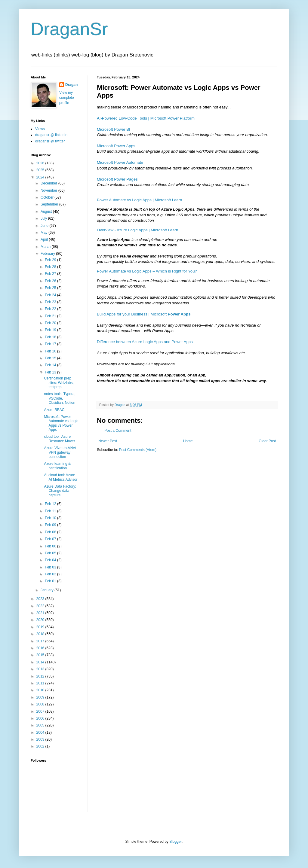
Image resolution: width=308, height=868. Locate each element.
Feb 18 (51, 337)
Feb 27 (51, 274)
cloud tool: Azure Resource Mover (59, 439)
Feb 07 (51, 539)
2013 (41, 669)
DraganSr (69, 29)
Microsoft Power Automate (120, 162)
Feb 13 (51, 372)
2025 (41, 170)
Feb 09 (51, 525)
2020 (41, 620)
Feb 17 (51, 344)
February (48, 254)
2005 (41, 725)
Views (40, 129)
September (50, 204)
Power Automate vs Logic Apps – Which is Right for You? (147, 271)
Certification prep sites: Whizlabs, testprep (59, 383)
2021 (41, 613)
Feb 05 (51, 553)
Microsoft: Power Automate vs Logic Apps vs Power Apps (61, 423)
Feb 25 (51, 288)
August (47, 212)
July (44, 218)
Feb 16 (51, 351)
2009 (41, 697)
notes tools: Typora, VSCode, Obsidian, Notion (60, 398)
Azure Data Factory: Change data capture (60, 491)
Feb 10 (51, 518)
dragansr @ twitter (50, 141)
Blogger (176, 842)
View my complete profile (67, 98)
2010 (41, 690)
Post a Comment (118, 431)
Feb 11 (51, 511)
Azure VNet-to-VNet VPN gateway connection (60, 452)
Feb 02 (51, 574)
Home (188, 441)
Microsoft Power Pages (117, 179)
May (45, 233)
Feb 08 (51, 532)
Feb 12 (51, 504)
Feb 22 (51, 309)
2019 (41, 627)
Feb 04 (51, 560)
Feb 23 (51, 302)
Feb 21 (51, 316)
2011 (41, 683)
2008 (41, 704)
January (48, 590)
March (46, 247)
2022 (41, 606)
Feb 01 (51, 581)
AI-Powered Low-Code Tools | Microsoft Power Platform (146, 118)
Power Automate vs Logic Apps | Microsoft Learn (139, 200)
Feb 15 (51, 358)
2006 (41, 718)
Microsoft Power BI (114, 129)
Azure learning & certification (57, 466)
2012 (41, 676)
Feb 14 (51, 365)
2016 (41, 648)
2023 (41, 599)
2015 (41, 655)
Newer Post (108, 441)
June (45, 226)
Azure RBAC (54, 410)
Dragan (71, 85)
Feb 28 (51, 267)
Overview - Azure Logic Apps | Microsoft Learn (137, 230)
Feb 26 (51, 281)
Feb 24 (51, 295)
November (49, 190)
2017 (41, 641)
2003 (41, 739)
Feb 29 (51, 260)
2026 (41, 163)
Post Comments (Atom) (138, 450)
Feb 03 (51, 567)
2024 (41, 177)
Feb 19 (51, 330)
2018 (41, 634)
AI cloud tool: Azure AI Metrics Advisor (61, 477)
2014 (41, 662)
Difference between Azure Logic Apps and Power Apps (145, 342)
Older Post (267, 441)
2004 (41, 732)
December (49, 183)
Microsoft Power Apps (116, 146)
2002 (41, 746)
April (45, 239)
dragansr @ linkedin (51, 135)
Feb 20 (51, 323)
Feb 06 (51, 546)
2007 (41, 711)
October (48, 197)
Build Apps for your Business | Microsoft (144, 314)
